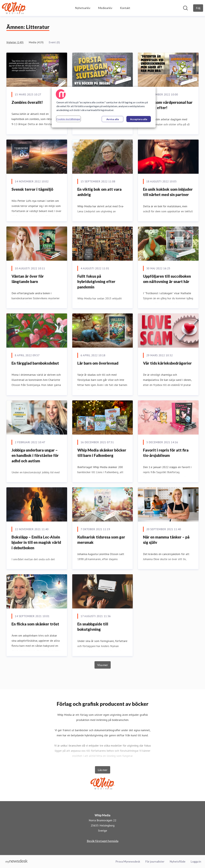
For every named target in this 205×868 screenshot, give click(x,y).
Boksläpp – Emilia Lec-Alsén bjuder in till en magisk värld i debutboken (36, 542)
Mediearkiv (105, 8)
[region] (104, 107)
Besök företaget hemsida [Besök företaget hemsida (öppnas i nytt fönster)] (103, 841)
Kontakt (125, 8)
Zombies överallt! (27, 102)
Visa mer (103, 665)
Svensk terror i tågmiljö (32, 189)
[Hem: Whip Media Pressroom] (14, 8)
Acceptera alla (139, 119)
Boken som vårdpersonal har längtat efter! (168, 105)
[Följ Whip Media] (198, 8)
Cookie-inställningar (68, 119)
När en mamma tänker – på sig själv (166, 540)
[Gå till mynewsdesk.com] (17, 862)
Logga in (196, 861)
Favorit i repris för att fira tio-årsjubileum (166, 453)
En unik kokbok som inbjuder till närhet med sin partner (168, 192)
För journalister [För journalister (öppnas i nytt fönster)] (155, 861)
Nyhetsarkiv (83, 8)
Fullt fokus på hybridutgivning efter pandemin (96, 282)
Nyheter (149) (15, 42)
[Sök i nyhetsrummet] (185, 8)
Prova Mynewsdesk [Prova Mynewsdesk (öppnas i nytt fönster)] (128, 861)
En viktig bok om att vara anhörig (99, 192)
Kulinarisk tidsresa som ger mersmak (101, 540)
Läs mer (103, 770)
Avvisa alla (113, 119)
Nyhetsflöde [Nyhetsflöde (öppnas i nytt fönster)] (178, 861)
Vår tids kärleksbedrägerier (167, 363)
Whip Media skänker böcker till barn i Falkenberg (102, 453)
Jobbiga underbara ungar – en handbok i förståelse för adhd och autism (35, 455)
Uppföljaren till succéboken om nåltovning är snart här (167, 279)
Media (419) (36, 42)
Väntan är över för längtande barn (28, 279)
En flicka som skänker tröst (35, 624)
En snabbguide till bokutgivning (93, 627)
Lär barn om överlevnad (98, 363)
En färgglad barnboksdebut (35, 363)
